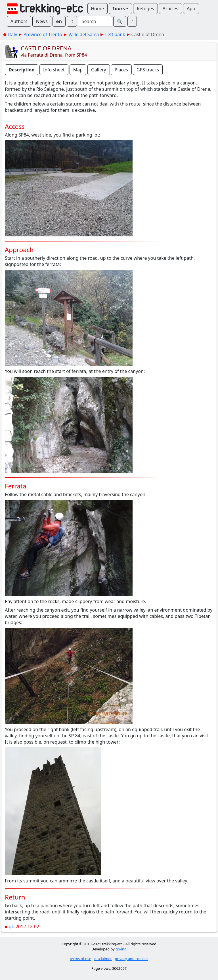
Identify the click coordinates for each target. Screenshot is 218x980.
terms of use (80, 959)
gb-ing (121, 949)
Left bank (115, 34)
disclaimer (103, 959)
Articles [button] (170, 9)
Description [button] (22, 70)
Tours (119, 9)
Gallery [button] (99, 70)
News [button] (42, 21)
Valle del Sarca (84, 34)
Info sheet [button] (54, 70)
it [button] (72, 21)
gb (12, 927)
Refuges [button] (145, 9)
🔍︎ (120, 21)
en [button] (59, 21)
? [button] (132, 21)
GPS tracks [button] (148, 70)
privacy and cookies (132, 959)
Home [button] (98, 9)
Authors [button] (19, 21)
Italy (12, 34)
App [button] (191, 9)
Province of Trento (43, 34)
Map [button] (78, 70)
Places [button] (121, 70)
